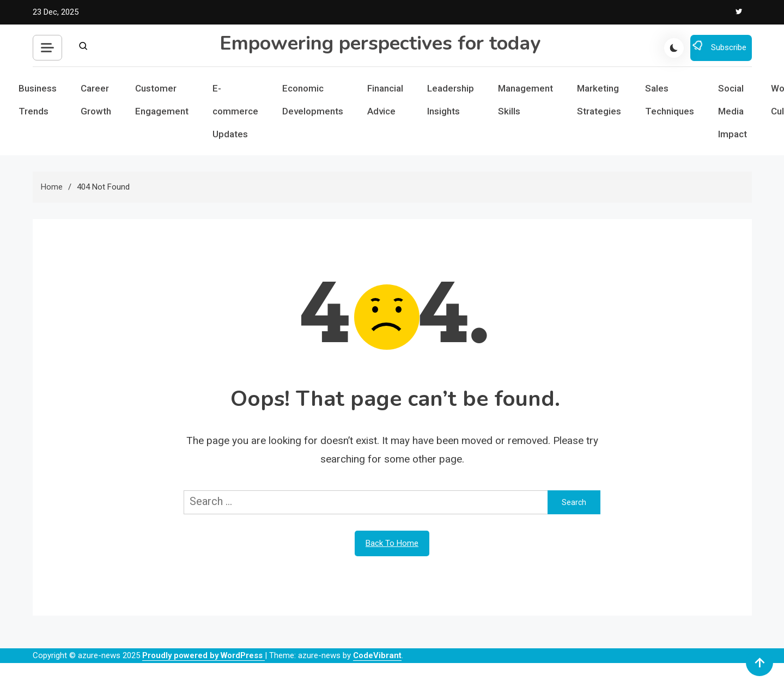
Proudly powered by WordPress (203, 655)
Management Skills (525, 100)
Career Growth (96, 100)
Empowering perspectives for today (380, 43)
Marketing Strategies (599, 100)
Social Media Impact (733, 111)
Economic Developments (313, 100)
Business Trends (38, 100)
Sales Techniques (670, 100)
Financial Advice (385, 100)
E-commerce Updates (235, 111)
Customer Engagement (162, 100)
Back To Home (392, 543)
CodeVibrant (377, 655)
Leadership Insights (451, 100)
